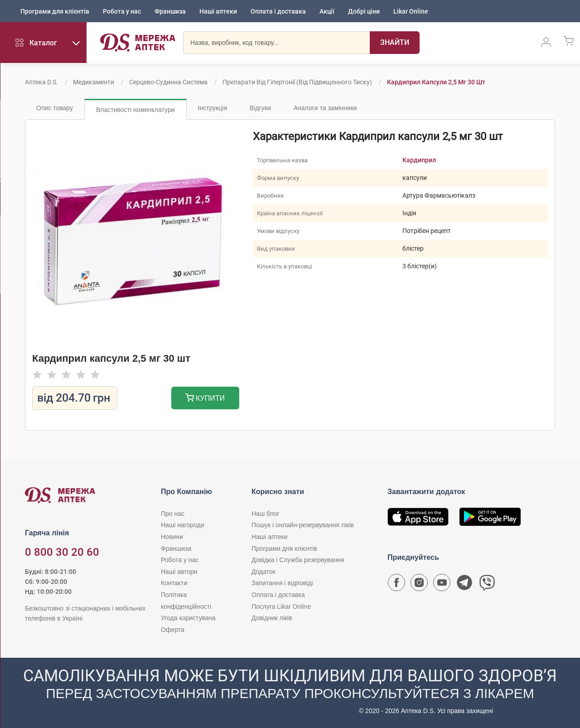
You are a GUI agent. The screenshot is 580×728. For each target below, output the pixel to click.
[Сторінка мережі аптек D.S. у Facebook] (396, 585)
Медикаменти (94, 82)
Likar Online (411, 11)
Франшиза (170, 11)
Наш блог (266, 514)
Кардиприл (419, 160)
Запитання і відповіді (282, 583)
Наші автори (179, 572)
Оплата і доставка (278, 11)
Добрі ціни (364, 11)
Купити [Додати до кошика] (205, 399)
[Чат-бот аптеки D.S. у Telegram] (464, 585)
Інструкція (213, 108)
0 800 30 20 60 (62, 552)
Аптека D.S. (41, 82)
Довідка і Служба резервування (298, 560)
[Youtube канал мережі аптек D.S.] (442, 585)
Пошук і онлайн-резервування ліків (303, 525)
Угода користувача (188, 618)
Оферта (173, 630)
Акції (327, 11)
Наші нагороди (182, 525)
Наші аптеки (218, 11)
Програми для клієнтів (55, 11)
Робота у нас (122, 11)
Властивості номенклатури (135, 110)
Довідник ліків (272, 618)
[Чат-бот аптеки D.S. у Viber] (487, 585)
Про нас (173, 514)
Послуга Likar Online (281, 607)
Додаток (263, 572)
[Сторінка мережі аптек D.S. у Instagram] (419, 585)
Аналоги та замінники (325, 108)
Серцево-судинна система (168, 82)
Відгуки (260, 108)
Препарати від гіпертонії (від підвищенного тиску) (297, 82)
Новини (172, 537)
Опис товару (55, 108)
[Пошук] (392, 43)
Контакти (174, 583)
